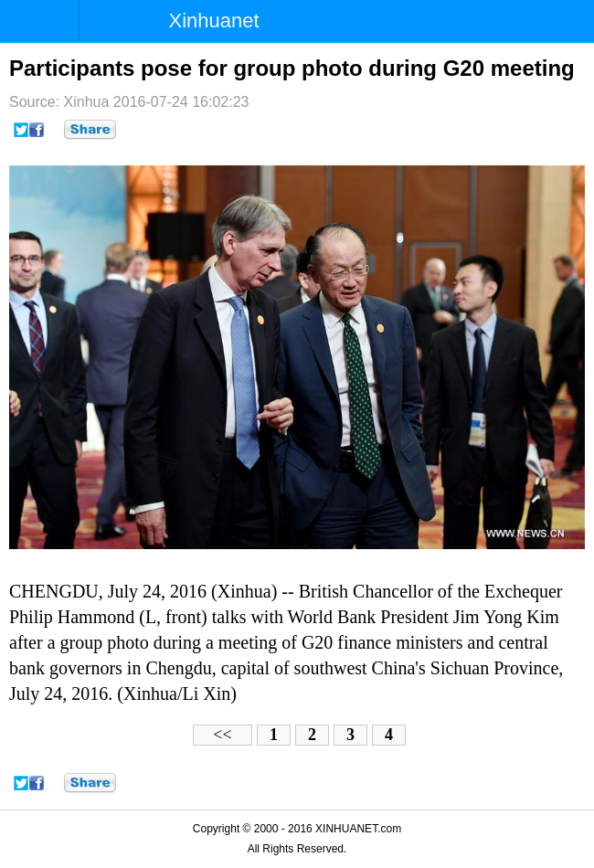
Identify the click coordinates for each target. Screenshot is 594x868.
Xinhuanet (214, 21)
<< (222, 735)
